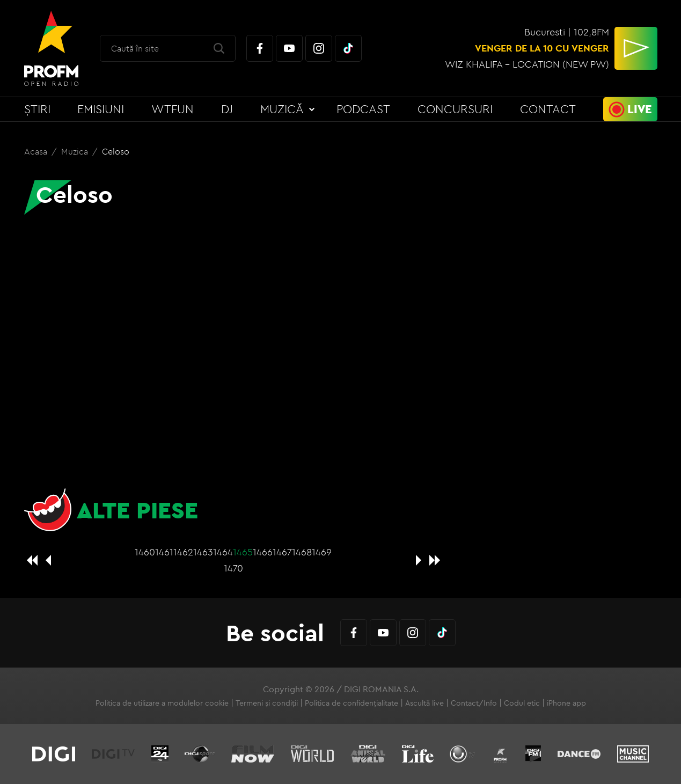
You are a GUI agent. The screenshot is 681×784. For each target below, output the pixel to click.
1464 (223, 552)
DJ (227, 109)
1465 (243, 552)
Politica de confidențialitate (352, 703)
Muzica (76, 151)
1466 (263, 552)
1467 (282, 552)
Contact (548, 109)
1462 (183, 552)
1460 (145, 552)
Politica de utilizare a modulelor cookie (162, 703)
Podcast (363, 109)
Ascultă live (424, 703)
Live (640, 109)
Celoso (116, 151)
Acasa (37, 151)
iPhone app (566, 703)
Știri (37, 109)
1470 (233, 568)
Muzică (282, 109)
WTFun (173, 109)
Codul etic (522, 703)
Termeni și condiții (267, 703)
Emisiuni (101, 109)
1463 (203, 552)
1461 (164, 552)
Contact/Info (474, 703)
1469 (322, 552)
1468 (302, 552)
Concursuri (455, 109)
